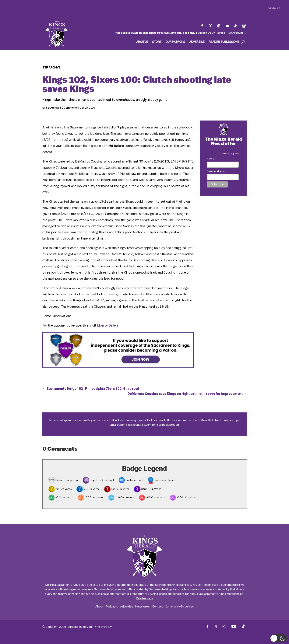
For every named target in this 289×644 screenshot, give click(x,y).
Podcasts (112, 607)
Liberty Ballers (108, 325)
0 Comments (70, 108)
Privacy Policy (103, 627)
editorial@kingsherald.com (134, 425)
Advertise (197, 42)
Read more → (145, 598)
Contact (158, 607)
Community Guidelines (179, 607)
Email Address (217, 172)
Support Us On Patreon (211, 33)
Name (212, 159)
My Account (236, 33)
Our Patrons (175, 42)
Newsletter (143, 607)
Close (272, 8)
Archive (142, 42)
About (99, 607)
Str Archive (51, 68)
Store (157, 42)
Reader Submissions (224, 42)
